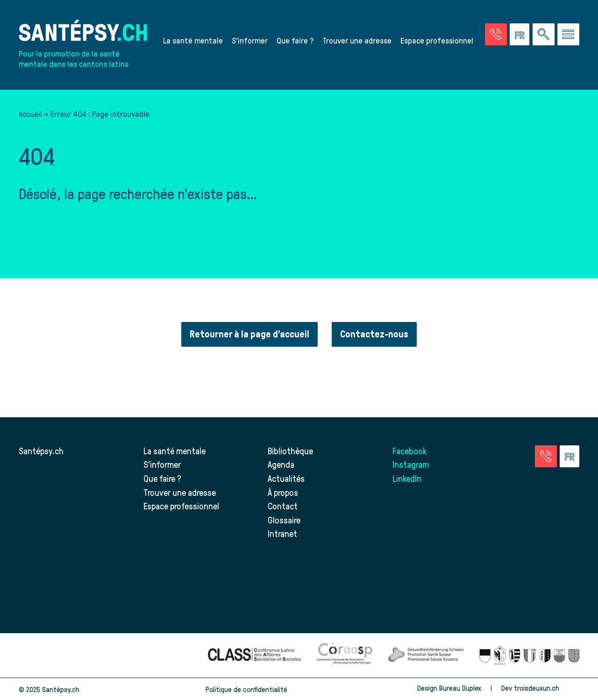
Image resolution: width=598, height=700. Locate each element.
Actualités (286, 478)
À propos (283, 492)
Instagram (411, 464)
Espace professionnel (437, 40)
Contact (283, 506)
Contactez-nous (374, 334)
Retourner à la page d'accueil (249, 334)
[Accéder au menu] (568, 34)
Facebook (409, 451)
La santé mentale (193, 40)
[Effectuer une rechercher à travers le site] (544, 34)
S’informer (250, 40)
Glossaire (284, 520)
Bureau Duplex (460, 688)
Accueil (30, 114)
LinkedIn (407, 478)
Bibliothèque (290, 451)
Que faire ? (295, 40)
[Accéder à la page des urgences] (496, 34)
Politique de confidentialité (246, 689)
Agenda (281, 464)
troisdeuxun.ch (547, 688)
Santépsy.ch (41, 451)
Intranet (282, 533)
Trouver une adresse (357, 40)
